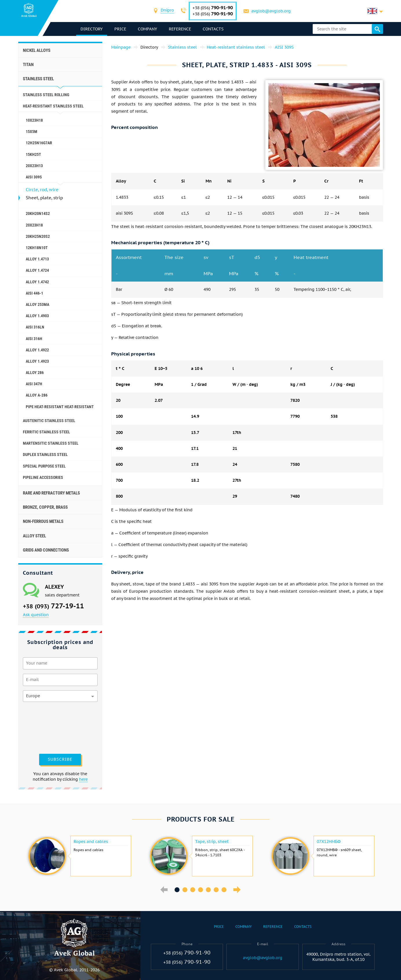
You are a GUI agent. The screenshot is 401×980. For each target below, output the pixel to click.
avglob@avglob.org (271, 11)
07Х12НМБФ (329, 842)
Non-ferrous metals (43, 521)
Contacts (213, 29)
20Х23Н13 (34, 166)
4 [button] (200, 890)
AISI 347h (34, 384)
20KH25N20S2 (38, 236)
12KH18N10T (37, 248)
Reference (180, 29)
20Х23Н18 (34, 225)
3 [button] (193, 890)
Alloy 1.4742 (37, 282)
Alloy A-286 (37, 395)
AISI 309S (34, 177)
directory (92, 29)
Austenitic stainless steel (49, 421)
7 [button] (224, 890)
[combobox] (167, 11)
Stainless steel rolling (46, 95)
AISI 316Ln (35, 327)
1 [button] (177, 890)
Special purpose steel (44, 466)
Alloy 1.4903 (37, 316)
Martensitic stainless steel (51, 443)
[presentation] (47, 727)
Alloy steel (34, 536)
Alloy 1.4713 (37, 259)
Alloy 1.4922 (37, 350)
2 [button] (185, 890)
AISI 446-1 (34, 293)
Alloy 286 (35, 373)
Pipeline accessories (43, 477)
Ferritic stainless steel (46, 432)
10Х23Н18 (34, 120)
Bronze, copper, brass (45, 507)
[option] (79, 856)
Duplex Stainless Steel (45, 455)
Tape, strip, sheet (212, 842)
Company (148, 29)
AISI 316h (34, 339)
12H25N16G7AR (39, 143)
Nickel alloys (37, 50)
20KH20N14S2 (38, 213)
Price (120, 29)
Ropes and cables (91, 842)
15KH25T (33, 154)
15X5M (32, 132)
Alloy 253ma (37, 304)
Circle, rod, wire (42, 190)
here (83, 779)
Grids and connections (46, 550)
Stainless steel (38, 79)
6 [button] (216, 890)
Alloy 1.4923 (37, 361)
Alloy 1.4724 (37, 270)
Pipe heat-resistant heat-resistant (60, 407)
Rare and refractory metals (51, 493)
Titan (28, 65)
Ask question (36, 615)
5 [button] (208, 890)
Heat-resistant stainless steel (53, 106)
